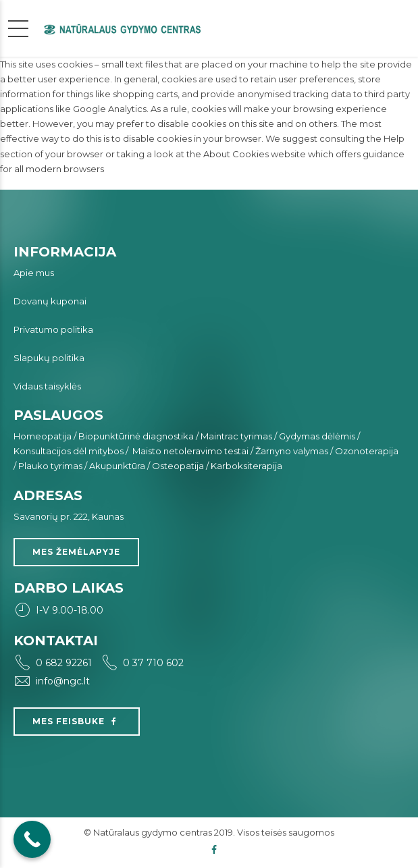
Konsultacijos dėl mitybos (69, 451)
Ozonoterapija (367, 451)
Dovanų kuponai (50, 301)
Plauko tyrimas (50, 466)
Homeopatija (43, 436)
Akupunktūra (117, 466)
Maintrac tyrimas (236, 436)
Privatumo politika (53, 329)
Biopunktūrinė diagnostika (136, 436)
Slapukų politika (49, 358)
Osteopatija (178, 466)
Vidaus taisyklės (47, 386)
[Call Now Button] (32, 839)
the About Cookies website (246, 154)
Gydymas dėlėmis (317, 436)
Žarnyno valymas (292, 451)
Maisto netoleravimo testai (190, 451)
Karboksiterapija (246, 466)
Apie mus (34, 273)
